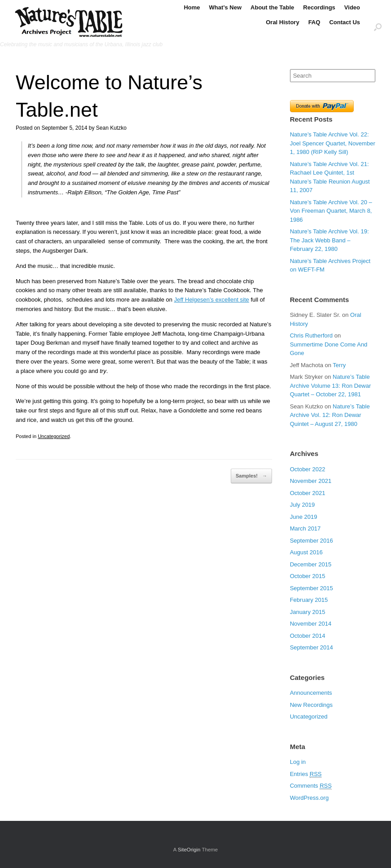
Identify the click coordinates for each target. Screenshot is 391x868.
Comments (311, 786)
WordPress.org (309, 798)
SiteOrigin (189, 850)
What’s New (225, 7)
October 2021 (308, 493)
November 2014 (311, 624)
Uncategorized (54, 436)
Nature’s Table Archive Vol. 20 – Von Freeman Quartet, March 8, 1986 (331, 211)
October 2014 (308, 636)
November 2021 (311, 481)
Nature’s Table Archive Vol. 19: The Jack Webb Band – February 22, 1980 (329, 240)
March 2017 (305, 528)
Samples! (251, 476)
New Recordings (311, 705)
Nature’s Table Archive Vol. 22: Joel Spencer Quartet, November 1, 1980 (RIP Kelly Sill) (333, 143)
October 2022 (308, 469)
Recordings (319, 7)
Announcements (311, 693)
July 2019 (303, 505)
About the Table (272, 7)
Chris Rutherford (311, 335)
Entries (306, 774)
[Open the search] (378, 27)
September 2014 (312, 647)
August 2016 (306, 552)
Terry (339, 365)
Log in (298, 762)
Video (352, 7)
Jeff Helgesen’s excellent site (212, 300)
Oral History (282, 22)
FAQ (314, 22)
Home (192, 7)
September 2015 (312, 588)
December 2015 (311, 564)
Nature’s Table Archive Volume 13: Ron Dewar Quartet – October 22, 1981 (331, 386)
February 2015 (309, 600)
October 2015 (308, 576)
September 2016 (312, 541)
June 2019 (304, 517)
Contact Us (345, 22)
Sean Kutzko (111, 128)
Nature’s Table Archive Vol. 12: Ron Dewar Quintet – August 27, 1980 (330, 415)
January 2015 (308, 612)
